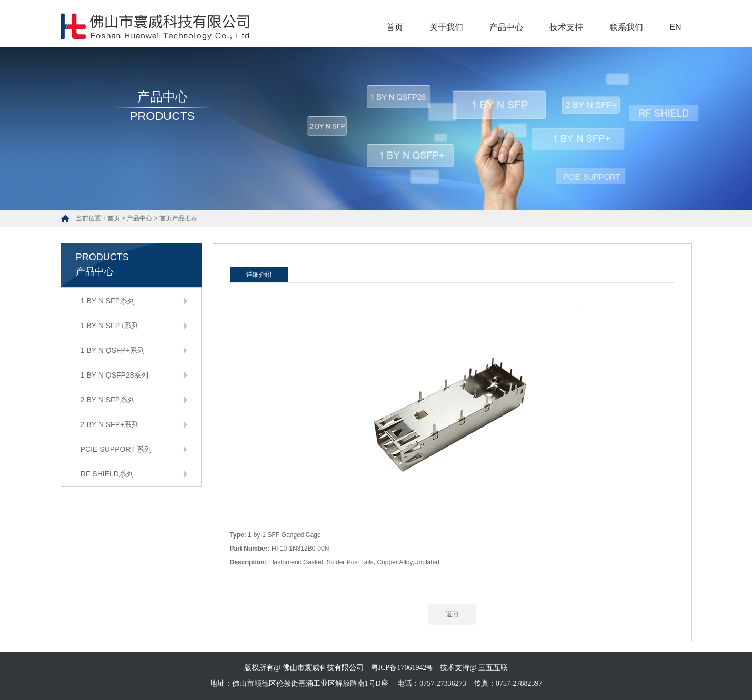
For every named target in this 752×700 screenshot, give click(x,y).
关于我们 (446, 27)
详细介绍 (259, 275)
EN (675, 27)
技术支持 (566, 27)
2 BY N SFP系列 (108, 400)
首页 (395, 27)
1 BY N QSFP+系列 (113, 350)
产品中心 (506, 27)
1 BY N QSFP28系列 (115, 375)
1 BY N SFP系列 (108, 301)
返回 (452, 614)
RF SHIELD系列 (107, 474)
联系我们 (626, 27)
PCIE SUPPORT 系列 (116, 449)
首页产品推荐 (178, 218)
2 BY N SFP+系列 (110, 424)
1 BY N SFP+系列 (110, 326)
